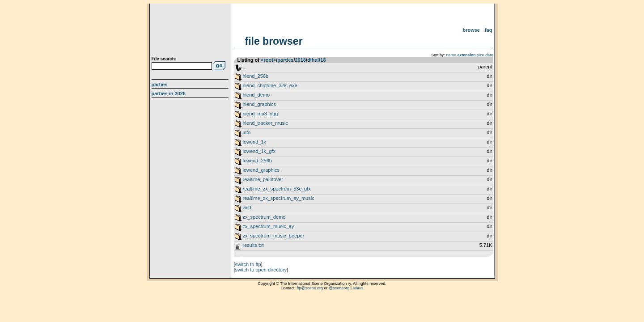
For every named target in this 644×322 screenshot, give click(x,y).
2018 (300, 60)
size (481, 55)
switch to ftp (248, 264)
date (489, 55)
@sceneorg (339, 288)
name (451, 55)
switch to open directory (261, 270)
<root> (268, 60)
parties (285, 60)
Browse (471, 30)
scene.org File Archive (191, 31)
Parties (160, 85)
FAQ (489, 30)
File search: (164, 59)
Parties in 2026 (169, 93)
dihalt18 (317, 60)
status (358, 288)
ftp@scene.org (310, 288)
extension (467, 55)
